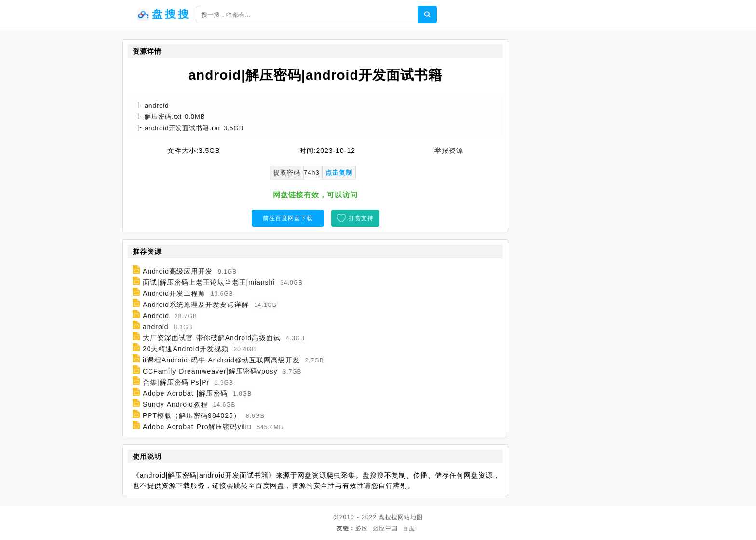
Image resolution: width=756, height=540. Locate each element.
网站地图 (410, 517)
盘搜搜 (388, 517)
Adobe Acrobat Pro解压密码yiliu (197, 427)
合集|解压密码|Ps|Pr (176, 382)
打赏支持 (361, 218)
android (156, 327)
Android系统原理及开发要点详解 (196, 305)
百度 (409, 528)
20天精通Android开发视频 (186, 349)
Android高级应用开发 (178, 271)
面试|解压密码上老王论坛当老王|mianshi (209, 282)
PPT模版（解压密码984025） (192, 415)
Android (156, 316)
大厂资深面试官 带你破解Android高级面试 (212, 338)
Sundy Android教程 (175, 404)
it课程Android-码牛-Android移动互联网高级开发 (221, 360)
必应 (362, 528)
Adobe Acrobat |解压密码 (185, 393)
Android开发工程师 (174, 293)
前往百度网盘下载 (288, 218)
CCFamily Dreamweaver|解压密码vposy (210, 371)
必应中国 (385, 528)
